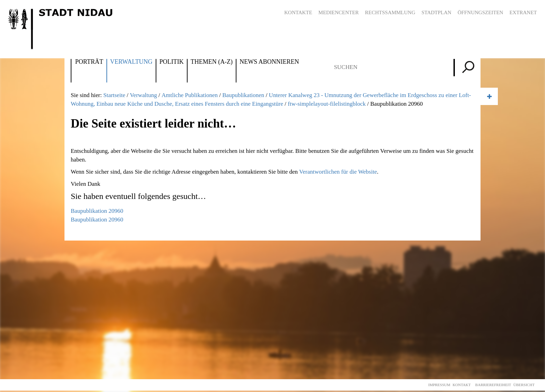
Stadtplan (436, 12)
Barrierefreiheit (493, 385)
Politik (172, 62)
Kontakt (461, 385)
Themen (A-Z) (212, 62)
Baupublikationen (243, 95)
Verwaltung (131, 62)
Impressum (439, 385)
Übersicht (524, 385)
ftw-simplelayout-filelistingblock (327, 104)
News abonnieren (269, 62)
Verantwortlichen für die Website (338, 172)
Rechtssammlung (390, 12)
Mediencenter (339, 12)
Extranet (523, 12)
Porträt (89, 62)
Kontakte (298, 12)
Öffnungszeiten (481, 12)
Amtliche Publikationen (190, 95)
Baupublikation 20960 (97, 211)
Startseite (114, 95)
